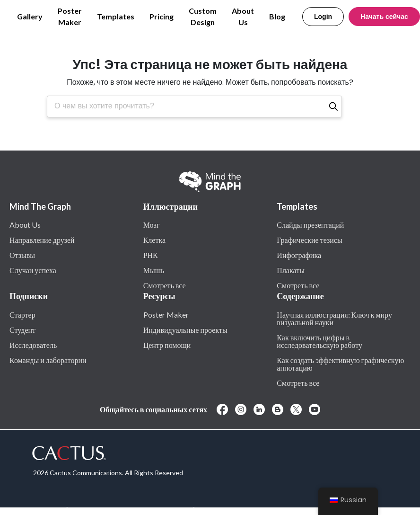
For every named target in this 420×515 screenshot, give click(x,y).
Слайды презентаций (310, 224)
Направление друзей (42, 240)
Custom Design (203, 16)
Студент (22, 329)
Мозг (152, 224)
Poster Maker (70, 16)
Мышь (154, 270)
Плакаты (291, 270)
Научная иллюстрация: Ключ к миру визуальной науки (334, 318)
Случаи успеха (33, 270)
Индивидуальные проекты (185, 329)
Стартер (22, 314)
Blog (277, 16)
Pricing (162, 16)
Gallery (30, 16)
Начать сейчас (384, 17)
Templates (116, 16)
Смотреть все (165, 285)
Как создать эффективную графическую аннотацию (340, 364)
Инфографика (299, 255)
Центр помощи (167, 345)
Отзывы (22, 255)
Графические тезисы (309, 240)
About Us (243, 16)
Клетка (154, 240)
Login (323, 17)
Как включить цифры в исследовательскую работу (319, 341)
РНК (151, 255)
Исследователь (33, 345)
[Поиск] (333, 107)
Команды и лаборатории (48, 360)
